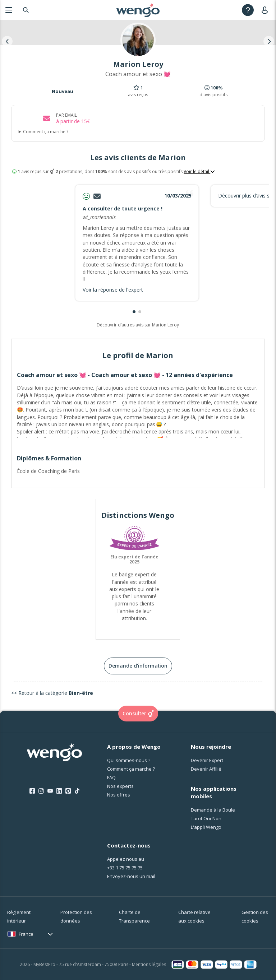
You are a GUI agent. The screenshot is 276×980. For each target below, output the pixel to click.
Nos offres (119, 795)
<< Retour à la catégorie (52, 693)
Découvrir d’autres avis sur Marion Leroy (138, 325)
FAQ (111, 777)
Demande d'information (138, 666)
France (26, 934)
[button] (134, 312)
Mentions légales (149, 964)
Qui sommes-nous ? (129, 760)
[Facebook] (32, 791)
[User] (266, 10)
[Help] (248, 10)
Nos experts (120, 786)
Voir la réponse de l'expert (113, 290)
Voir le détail (199, 172)
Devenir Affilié (206, 769)
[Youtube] (50, 791)
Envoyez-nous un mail (131, 876)
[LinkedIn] (59, 791)
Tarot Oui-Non (206, 818)
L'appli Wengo (206, 827)
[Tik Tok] (77, 791)
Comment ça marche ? (46, 132)
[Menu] (9, 10)
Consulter (138, 714)
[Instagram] (41, 791)
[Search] (26, 10)
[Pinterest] (68, 791)
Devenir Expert (207, 760)
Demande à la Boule (213, 810)
